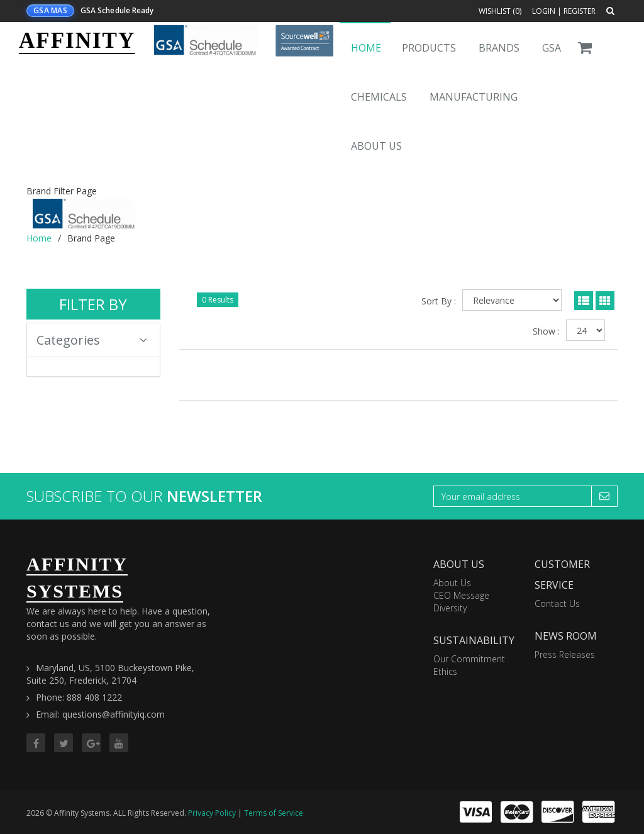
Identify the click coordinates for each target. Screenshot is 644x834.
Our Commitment (469, 659)
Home (366, 48)
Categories (92, 340)
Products (429, 48)
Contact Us (557, 603)
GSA (552, 48)
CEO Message (461, 595)
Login (544, 11)
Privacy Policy (212, 813)
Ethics (445, 671)
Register (580, 11)
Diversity (450, 608)
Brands (499, 48)
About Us (376, 146)
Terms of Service (274, 813)
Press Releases (565, 654)
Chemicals (379, 97)
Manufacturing (474, 97)
